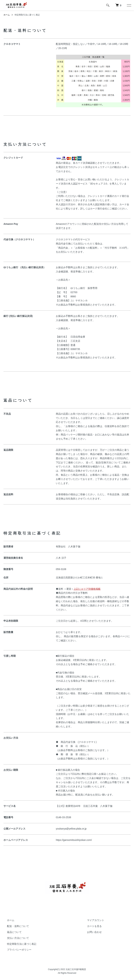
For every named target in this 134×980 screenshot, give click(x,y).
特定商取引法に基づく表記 (22, 944)
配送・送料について (18, 926)
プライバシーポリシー (19, 950)
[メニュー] (129, 5)
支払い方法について (18, 938)
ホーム (7, 15)
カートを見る (94, 926)
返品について (14, 932)
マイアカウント (96, 920)
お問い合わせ (94, 932)
